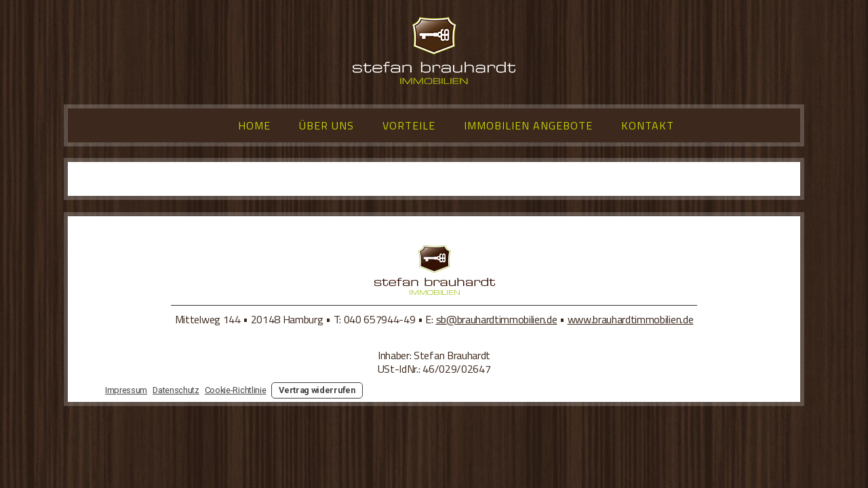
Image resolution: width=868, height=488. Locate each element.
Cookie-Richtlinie (236, 390)
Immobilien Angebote (528, 125)
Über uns (327, 125)
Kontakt (648, 125)
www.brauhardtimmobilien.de (631, 319)
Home (254, 125)
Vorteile (409, 125)
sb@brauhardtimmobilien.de (497, 319)
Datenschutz (176, 390)
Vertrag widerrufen (317, 390)
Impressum (126, 390)
